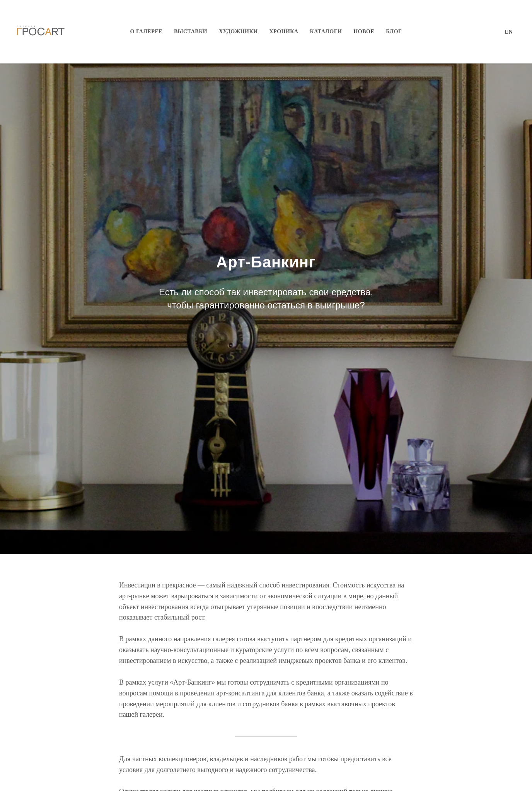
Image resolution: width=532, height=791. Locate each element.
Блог (394, 32)
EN (509, 32)
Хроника (284, 32)
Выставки (191, 32)
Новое (364, 32)
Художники (238, 32)
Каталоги (326, 32)
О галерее (146, 32)
